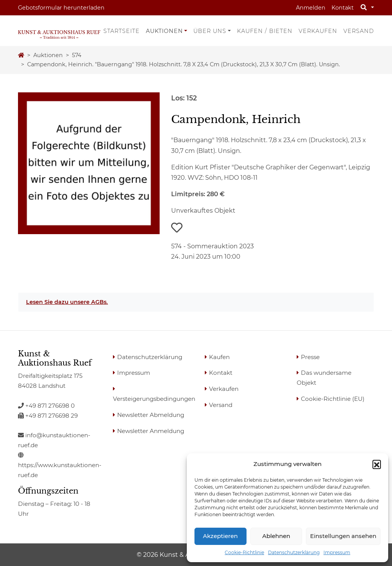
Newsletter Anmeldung (151, 431)
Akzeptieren (220, 536)
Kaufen (219, 357)
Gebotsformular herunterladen (61, 8)
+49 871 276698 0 (46, 406)
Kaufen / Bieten (265, 31)
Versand (359, 31)
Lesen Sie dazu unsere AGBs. (67, 302)
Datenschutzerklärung (294, 552)
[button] (377, 464)
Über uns (210, 31)
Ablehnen (276, 536)
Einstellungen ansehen (343, 536)
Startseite (122, 31)
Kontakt (343, 8)
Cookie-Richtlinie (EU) (333, 399)
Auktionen (164, 31)
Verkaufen (318, 31)
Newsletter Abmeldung (151, 415)
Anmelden (311, 8)
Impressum (337, 552)
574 (77, 55)
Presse (310, 357)
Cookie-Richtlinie (244, 552)
